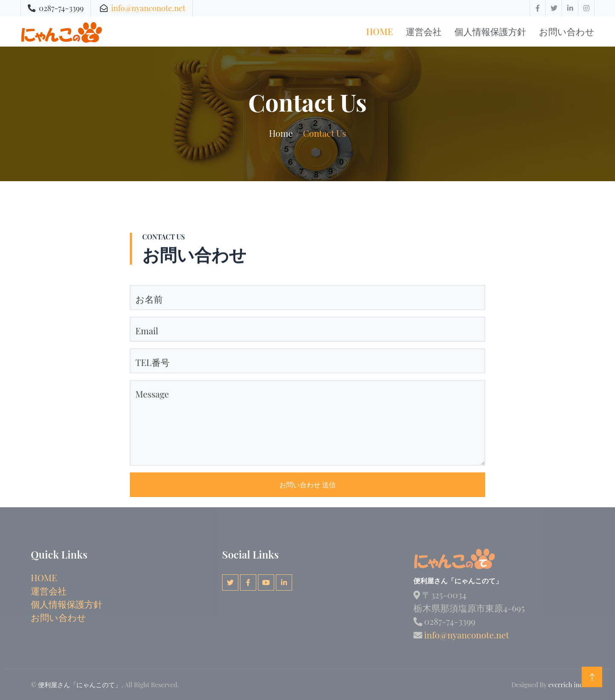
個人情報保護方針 (490, 31)
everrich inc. (566, 685)
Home (379, 31)
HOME (44, 577)
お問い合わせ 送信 (307, 504)
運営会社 (424, 31)
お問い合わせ (567, 31)
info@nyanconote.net (148, 8)
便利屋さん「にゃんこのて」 (80, 685)
